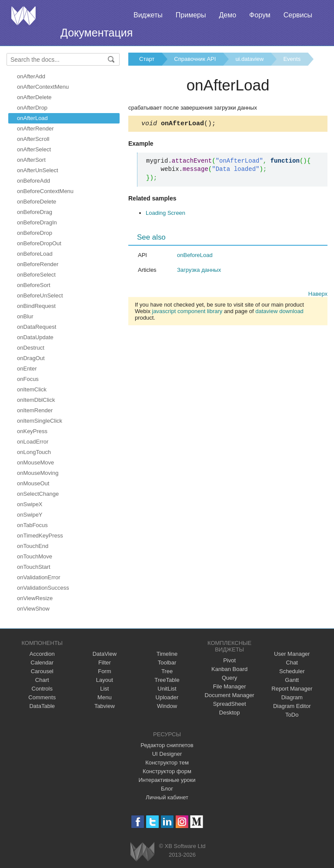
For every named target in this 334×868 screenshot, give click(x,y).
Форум (260, 15)
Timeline (167, 654)
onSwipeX (30, 504)
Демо (227, 15)
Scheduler (292, 671)
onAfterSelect (34, 149)
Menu (105, 697)
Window (167, 706)
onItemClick (32, 389)
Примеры (191, 15)
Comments (42, 697)
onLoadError (33, 442)
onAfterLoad (32, 118)
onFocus (28, 379)
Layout (105, 680)
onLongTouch (34, 452)
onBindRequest (36, 306)
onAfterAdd (31, 76)
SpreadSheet (230, 704)
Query (229, 678)
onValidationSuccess (43, 588)
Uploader (167, 697)
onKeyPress (32, 431)
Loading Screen (165, 214)
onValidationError (38, 577)
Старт (147, 59)
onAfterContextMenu (43, 87)
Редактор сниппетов (167, 745)
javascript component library (187, 312)
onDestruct (31, 348)
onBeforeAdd (33, 181)
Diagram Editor (292, 706)
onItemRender (35, 410)
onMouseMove (35, 462)
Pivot (229, 660)
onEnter (27, 369)
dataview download (279, 312)
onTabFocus (32, 525)
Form (104, 671)
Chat (292, 663)
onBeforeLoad (35, 254)
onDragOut (31, 358)
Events (292, 59)
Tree (167, 671)
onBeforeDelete (37, 202)
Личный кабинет (167, 797)
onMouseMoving (38, 473)
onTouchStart (34, 567)
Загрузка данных (199, 271)
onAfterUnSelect (38, 170)
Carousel (42, 671)
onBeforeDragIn (37, 222)
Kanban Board (229, 669)
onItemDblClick (36, 400)
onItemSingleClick (40, 421)
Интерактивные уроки (167, 780)
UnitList (167, 689)
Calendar (42, 663)
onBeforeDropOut (39, 243)
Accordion (42, 654)
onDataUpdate (35, 337)
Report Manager (292, 689)
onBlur (25, 316)
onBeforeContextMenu (45, 191)
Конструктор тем (167, 763)
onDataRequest (37, 327)
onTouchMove (35, 556)
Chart (42, 680)
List (104, 689)
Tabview (105, 706)
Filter (105, 663)
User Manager (292, 654)
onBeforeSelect (36, 275)
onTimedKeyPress (40, 536)
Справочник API (195, 59)
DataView (105, 654)
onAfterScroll (33, 139)
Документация (97, 33)
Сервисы (298, 15)
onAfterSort (31, 160)
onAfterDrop (32, 108)
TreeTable (167, 680)
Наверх (318, 295)
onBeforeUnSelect (40, 295)
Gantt (292, 680)
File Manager (230, 686)
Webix (142, 852)
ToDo (292, 715)
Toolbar (167, 663)
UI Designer (167, 754)
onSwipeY (30, 515)
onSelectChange (38, 494)
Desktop (230, 713)
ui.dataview (249, 59)
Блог (167, 789)
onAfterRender (35, 129)
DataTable (42, 706)
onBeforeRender (38, 264)
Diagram (292, 697)
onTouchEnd (33, 546)
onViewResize (35, 598)
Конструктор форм (167, 771)
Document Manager (230, 695)
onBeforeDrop (35, 233)
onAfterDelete (34, 97)
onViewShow (33, 609)
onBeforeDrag (35, 212)
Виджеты (148, 15)
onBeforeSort (34, 285)
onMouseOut (33, 483)
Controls (42, 689)
